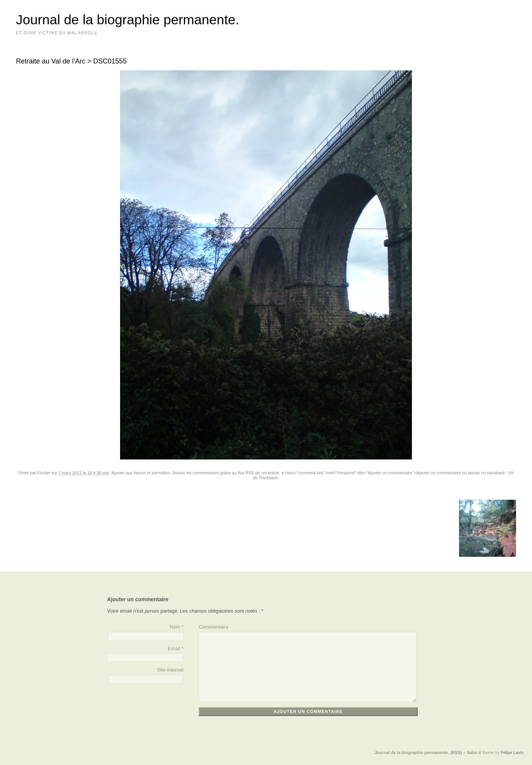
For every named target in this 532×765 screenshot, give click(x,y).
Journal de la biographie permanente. (127, 20)
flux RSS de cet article (259, 473)
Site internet (170, 670)
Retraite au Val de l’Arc (51, 61)
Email (174, 649)
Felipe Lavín (512, 752)
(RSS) (456, 752)
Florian (44, 473)
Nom (175, 627)
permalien (161, 473)
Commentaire (214, 627)
